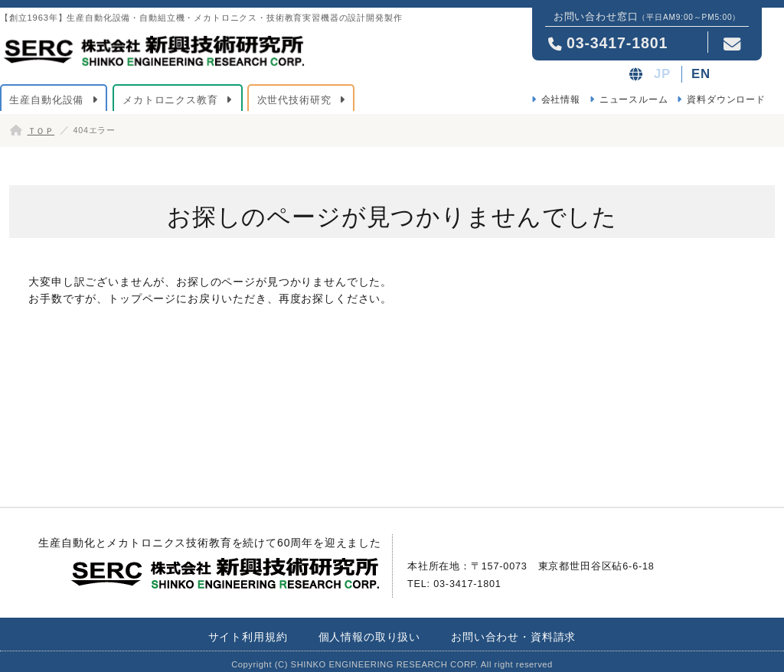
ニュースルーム (634, 99)
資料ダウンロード (726, 99)
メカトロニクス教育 (170, 100)
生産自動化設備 (46, 100)
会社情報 (561, 99)
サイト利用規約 (248, 637)
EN (701, 74)
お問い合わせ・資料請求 (513, 637)
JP (662, 74)
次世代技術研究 (294, 100)
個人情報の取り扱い (370, 637)
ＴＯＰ (41, 131)
